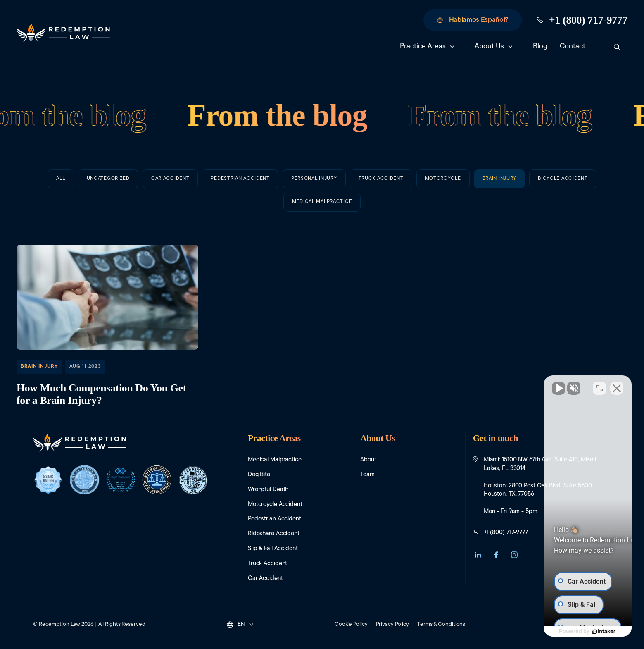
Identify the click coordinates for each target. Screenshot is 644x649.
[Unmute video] (498, 385)
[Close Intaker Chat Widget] (617, 385)
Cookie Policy (351, 624)
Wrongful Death (268, 490)
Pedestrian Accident (240, 185)
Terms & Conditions (441, 624)
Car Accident (170, 181)
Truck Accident (381, 205)
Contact (577, 47)
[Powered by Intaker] (574, 632)
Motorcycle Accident (275, 505)
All (61, 179)
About (368, 460)
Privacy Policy (393, 624)
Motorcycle (443, 218)
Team (367, 475)
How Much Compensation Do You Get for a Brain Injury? (107, 327)
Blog (540, 47)
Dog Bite (259, 475)
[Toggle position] (599, 385)
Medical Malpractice (275, 460)
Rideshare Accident (274, 534)
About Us (489, 47)
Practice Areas (423, 47)
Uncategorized (108, 179)
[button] (478, 555)
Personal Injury (314, 192)
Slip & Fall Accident (273, 549)
